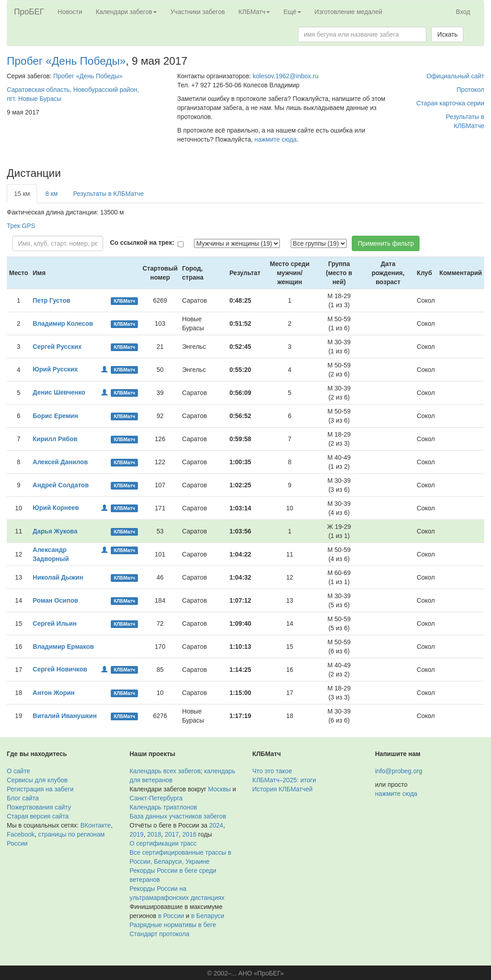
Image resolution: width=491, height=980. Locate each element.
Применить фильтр (386, 243)
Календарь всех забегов (165, 771)
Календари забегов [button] (126, 12)
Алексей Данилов (60, 462)
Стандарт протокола (160, 934)
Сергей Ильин (54, 623)
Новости (70, 12)
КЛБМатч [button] (254, 12)
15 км (22, 194)
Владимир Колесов (63, 323)
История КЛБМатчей (282, 789)
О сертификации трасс (163, 843)
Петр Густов (51, 300)
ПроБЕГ (29, 12)
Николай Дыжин (58, 577)
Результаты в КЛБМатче (109, 194)
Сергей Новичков (60, 669)
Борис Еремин (55, 416)
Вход (463, 12)
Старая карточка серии (450, 103)
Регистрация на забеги (40, 789)
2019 (137, 834)
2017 (172, 834)
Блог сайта (23, 798)
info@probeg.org (399, 771)
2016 (189, 834)
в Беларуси (208, 916)
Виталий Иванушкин (65, 716)
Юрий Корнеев (56, 508)
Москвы (219, 789)
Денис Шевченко (59, 392)
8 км (51, 194)
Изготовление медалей (349, 12)
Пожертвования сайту (39, 807)
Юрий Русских (55, 369)
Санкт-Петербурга (156, 798)
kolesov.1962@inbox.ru (286, 76)
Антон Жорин (54, 693)
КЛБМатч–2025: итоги (284, 780)
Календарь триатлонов (163, 807)
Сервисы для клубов (37, 780)
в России (171, 916)
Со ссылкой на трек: (142, 243)
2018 (154, 834)
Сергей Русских (57, 347)
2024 (216, 825)
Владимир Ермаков (63, 647)
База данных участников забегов (178, 816)
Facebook (21, 834)
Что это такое (272, 771)
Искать (447, 34)
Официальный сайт (455, 76)
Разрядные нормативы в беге (173, 925)
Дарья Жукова (55, 531)
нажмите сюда (276, 139)
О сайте (18, 771)
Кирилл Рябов (55, 439)
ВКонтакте (96, 825)
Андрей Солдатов (61, 485)
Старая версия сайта (38, 816)
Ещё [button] (292, 12)
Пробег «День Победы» (66, 61)
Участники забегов (198, 12)
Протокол (470, 90)
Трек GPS (21, 226)
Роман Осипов (55, 600)
